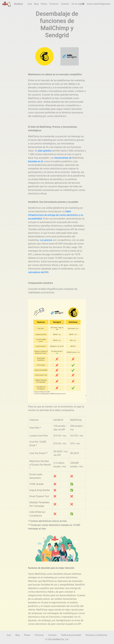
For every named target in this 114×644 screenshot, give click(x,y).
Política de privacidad (71, 635)
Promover (54, 4)
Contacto (65, 4)
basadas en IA (36, 161)
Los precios (46, 240)
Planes (44, 4)
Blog (36, 4)
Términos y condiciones (96, 635)
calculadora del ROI (38, 272)
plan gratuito (45, 151)
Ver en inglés (77, 4)
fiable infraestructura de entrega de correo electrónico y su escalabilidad (56, 215)
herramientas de (63, 158)
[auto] (83, 4)
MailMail (13, 4)
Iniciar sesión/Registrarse (99, 4)
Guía (30, 4)
